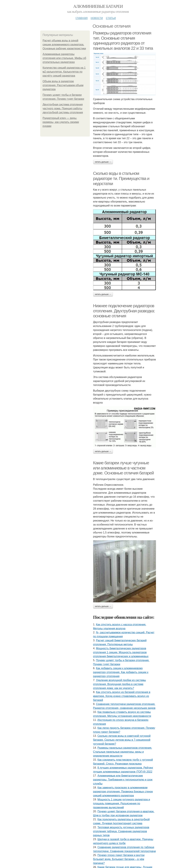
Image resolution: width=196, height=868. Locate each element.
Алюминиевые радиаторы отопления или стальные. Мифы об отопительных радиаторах (64, 58)
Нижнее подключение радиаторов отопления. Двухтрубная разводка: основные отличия (124, 311)
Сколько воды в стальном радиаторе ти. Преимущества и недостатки (121, 178)
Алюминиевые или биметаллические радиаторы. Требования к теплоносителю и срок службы (123, 780)
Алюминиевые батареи (98, 6)
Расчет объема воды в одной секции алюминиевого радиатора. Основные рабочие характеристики (64, 44)
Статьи (111, 18)
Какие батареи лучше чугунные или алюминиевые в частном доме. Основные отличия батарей (123, 468)
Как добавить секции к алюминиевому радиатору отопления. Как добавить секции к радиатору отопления (121, 672)
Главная (82, 18)
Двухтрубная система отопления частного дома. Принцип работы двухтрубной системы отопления (63, 108)
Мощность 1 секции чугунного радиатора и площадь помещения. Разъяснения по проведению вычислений (122, 803)
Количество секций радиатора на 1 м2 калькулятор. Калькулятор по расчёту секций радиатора (64, 72)
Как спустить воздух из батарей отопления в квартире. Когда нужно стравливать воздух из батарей (122, 696)
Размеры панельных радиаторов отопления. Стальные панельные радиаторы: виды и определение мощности (123, 752)
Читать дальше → (103, 162)
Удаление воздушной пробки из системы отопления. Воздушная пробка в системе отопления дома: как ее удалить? (120, 684)
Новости (97, 18)
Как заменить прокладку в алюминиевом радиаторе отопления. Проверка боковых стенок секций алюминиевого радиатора (123, 792)
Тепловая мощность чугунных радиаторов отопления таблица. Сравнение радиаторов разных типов (121, 831)
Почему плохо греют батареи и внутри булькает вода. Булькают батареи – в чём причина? (119, 859)
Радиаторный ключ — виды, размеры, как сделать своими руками (61, 122)
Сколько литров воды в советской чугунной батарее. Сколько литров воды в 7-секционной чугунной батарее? (122, 740)
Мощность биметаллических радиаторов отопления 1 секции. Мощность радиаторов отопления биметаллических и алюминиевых (121, 652)
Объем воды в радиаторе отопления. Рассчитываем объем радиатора (63, 85)
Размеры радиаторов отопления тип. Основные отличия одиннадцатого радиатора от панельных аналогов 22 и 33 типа (123, 41)
